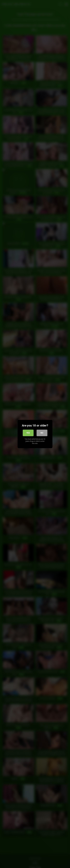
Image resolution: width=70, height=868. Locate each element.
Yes (28, 433)
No (42, 433)
